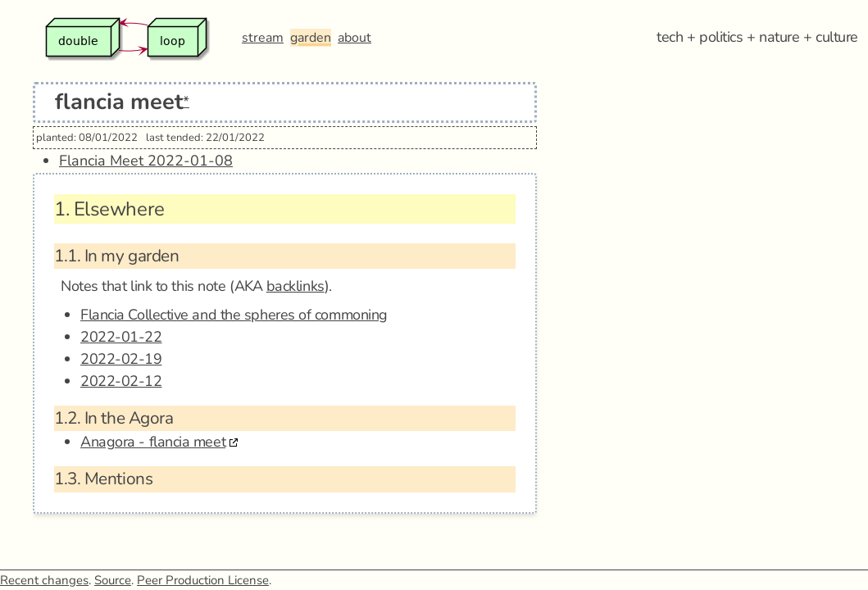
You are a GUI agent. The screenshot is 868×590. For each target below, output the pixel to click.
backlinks (295, 286)
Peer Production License (203, 580)
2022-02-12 (121, 381)
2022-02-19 (121, 359)
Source (113, 580)
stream (263, 38)
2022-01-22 (121, 337)
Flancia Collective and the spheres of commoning (234, 315)
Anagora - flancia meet (153, 442)
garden (311, 38)
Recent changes (44, 580)
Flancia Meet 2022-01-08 (146, 161)
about (354, 38)
